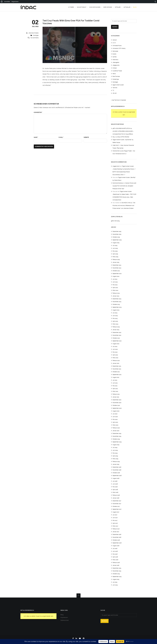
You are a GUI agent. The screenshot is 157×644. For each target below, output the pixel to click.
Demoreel (115, 51)
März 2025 (115, 257)
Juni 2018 (115, 484)
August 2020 (116, 411)
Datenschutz (65, 620)
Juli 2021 (115, 380)
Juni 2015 (115, 585)
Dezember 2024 (117, 265)
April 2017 (115, 523)
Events (114, 54)
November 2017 (117, 504)
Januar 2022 (116, 363)
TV (113, 90)
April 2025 (115, 254)
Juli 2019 (115, 448)
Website (86, 137)
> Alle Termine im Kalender (119, 100)
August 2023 (116, 310)
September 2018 (117, 476)
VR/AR (114, 93)
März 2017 (115, 526)
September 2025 (117, 240)
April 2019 (115, 456)
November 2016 (117, 537)
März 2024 (115, 290)
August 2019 (116, 445)
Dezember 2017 (117, 501)
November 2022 (117, 335)
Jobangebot (116, 62)
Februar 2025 (116, 260)
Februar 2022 (116, 361)
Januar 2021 (116, 397)
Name (36, 137)
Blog (62, 615)
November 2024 (117, 268)
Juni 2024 (115, 282)
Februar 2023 (116, 327)
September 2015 (117, 577)
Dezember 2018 (117, 467)
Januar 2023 (116, 330)
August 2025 (116, 243)
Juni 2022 (115, 349)
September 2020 (117, 408)
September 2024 (117, 274)
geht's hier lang (115, 221)
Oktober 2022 (116, 338)
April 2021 (115, 389)
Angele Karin (116, 166)
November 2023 (117, 302)
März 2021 (115, 391)
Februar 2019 (116, 462)
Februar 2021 (116, 394)
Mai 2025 (115, 251)
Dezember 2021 (117, 366)
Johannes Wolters (33, 33)
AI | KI (114, 43)
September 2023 (117, 307)
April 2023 (115, 321)
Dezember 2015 (117, 568)
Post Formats (116, 76)
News (114, 74)
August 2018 (116, 478)
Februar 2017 (116, 529)
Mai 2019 (115, 453)
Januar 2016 (116, 565)
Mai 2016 (115, 554)
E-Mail (61, 137)
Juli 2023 (115, 313)
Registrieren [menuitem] (15, 2)
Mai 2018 (115, 487)
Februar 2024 (116, 293)
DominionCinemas (118, 183)
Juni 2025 (115, 248)
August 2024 (116, 276)
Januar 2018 (116, 498)
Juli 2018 (115, 481)
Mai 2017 (115, 520)
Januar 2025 (116, 262)
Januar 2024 (116, 296)
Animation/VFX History (119, 48)
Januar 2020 (116, 431)
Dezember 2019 (117, 433)
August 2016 (116, 546)
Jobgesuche (116, 65)
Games (115, 57)
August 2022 (116, 344)
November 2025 (117, 234)
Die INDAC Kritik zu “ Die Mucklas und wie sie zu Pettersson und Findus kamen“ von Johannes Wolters (124, 206)
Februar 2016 (116, 563)
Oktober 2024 (116, 271)
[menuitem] (2, 2)
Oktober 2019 (116, 439)
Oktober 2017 (116, 506)
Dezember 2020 (117, 400)
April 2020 (115, 422)
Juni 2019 (115, 450)
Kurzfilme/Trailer (117, 71)
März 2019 (115, 459)
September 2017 (117, 509)
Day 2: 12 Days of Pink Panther (121, 137)
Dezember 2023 (117, 299)
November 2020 (117, 403)
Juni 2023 (115, 316)
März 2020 (115, 425)
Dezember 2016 (117, 534)
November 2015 (117, 571)
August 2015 (116, 579)
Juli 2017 (115, 515)
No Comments (35, 38)
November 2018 (117, 470)
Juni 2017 (115, 518)
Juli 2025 (115, 245)
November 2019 (117, 436)
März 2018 (115, 492)
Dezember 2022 (117, 332)
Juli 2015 (115, 582)
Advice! (115, 40)
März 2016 (115, 560)
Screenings (116, 79)
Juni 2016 (115, 551)
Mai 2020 (115, 419)
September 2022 (117, 341)
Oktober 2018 (116, 473)
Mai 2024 (115, 285)
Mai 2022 (115, 352)
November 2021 (117, 369)
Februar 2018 (116, 495)
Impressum (64, 617)
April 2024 (115, 288)
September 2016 (117, 543)
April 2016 (115, 557)
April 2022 (115, 355)
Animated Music (117, 46)
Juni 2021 (115, 383)
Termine (115, 88)
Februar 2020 (116, 428)
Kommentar (38, 112)
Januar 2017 (116, 532)
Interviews (115, 60)
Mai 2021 (115, 386)
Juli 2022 (115, 346)
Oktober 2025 (116, 237)
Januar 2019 (116, 464)
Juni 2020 (115, 417)
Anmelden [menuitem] (7, 2)
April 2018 (115, 490)
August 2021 (116, 377)
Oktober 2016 (116, 540)
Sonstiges (36, 35)
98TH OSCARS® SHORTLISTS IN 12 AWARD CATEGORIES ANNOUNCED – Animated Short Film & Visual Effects (123, 131)
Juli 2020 (115, 414)
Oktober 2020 (116, 405)
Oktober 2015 (116, 574)
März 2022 (115, 358)
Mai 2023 (115, 318)
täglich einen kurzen (118, 85)
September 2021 (117, 375)
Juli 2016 (115, 549)
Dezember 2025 (117, 231)
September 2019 (117, 442)
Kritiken (115, 68)
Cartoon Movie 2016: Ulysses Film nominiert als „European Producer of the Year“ (124, 186)
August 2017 (116, 512)
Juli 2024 (115, 279)
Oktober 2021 (116, 372)
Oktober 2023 (116, 304)
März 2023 (115, 324)
